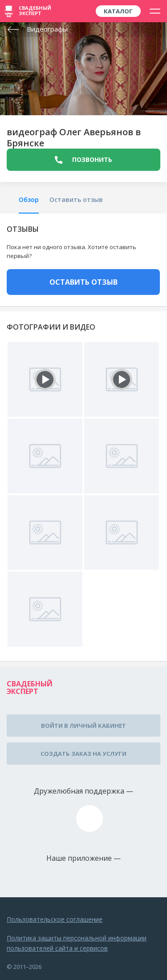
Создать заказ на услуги (83, 754)
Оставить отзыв (76, 200)
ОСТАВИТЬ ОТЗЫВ (83, 282)
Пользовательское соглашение (55, 919)
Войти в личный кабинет (83, 726)
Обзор (29, 200)
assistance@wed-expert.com (90, 819)
